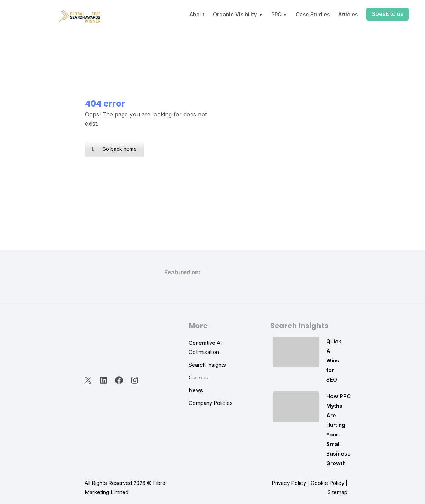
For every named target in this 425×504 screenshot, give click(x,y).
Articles (348, 14)
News (196, 390)
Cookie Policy (327, 483)
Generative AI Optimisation (205, 347)
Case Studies (313, 14)
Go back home (115, 149)
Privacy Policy (289, 483)
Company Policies (211, 403)
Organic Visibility (235, 14)
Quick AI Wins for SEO (334, 360)
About (197, 14)
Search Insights (207, 365)
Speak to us (387, 14)
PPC (276, 14)
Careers (199, 377)
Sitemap (338, 492)
